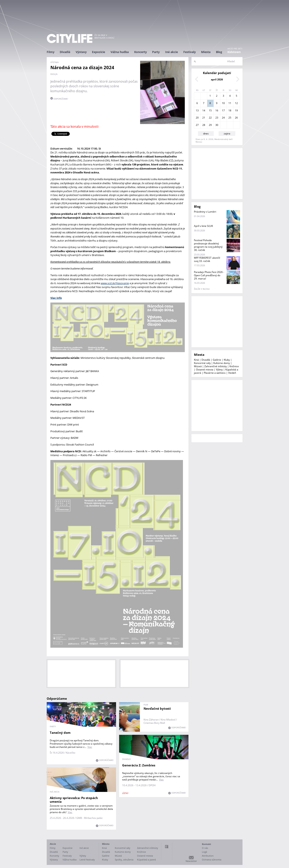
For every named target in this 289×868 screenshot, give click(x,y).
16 (217, 110)
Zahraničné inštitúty (216, 366)
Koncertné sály (202, 363)
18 (230, 110)
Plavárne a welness (215, 373)
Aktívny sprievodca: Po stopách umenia (74, 800)
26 (236, 118)
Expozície (99, 52)
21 (204, 118)
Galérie (217, 360)
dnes (206, 134)
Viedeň (232, 373)
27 (197, 125)
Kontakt (207, 844)
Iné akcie (172, 52)
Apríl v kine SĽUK (203, 226)
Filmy (51, 52)
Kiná (196, 360)
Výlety (219, 370)
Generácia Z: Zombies (139, 765)
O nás (205, 848)
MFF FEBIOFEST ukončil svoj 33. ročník (207, 259)
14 (204, 110)
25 (230, 118)
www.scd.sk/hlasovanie (115, 283)
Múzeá (198, 366)
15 (210, 110)
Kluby (227, 360)
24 (223, 118)
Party (156, 52)
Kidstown (234, 52)
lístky (125, 793)
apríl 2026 (217, 79)
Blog (219, 52)
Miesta (206, 52)
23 (217, 118)
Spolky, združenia (124, 860)
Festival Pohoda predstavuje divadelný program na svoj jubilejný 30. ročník (208, 245)
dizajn (54, 74)
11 (230, 103)
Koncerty (141, 52)
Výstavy (81, 52)
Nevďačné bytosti (157, 708)
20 (197, 118)
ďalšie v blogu (202, 289)
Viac (90, 747)
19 (236, 110)
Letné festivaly (87, 860)
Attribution (208, 856)
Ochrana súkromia (212, 860)
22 (210, 118)
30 (217, 125)
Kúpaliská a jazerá (146, 860)
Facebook (167, 847)
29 (210, 125)
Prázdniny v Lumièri (205, 212)
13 (197, 110)
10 (223, 103)
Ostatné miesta (205, 370)
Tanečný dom (60, 733)
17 (223, 110)
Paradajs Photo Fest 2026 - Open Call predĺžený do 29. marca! (209, 275)
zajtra (227, 134)
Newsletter (191, 861)
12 (236, 103)
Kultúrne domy (222, 363)
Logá (204, 852)
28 (204, 125)
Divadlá (65, 52)
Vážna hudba (120, 52)
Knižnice (234, 366)
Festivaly (190, 52)
